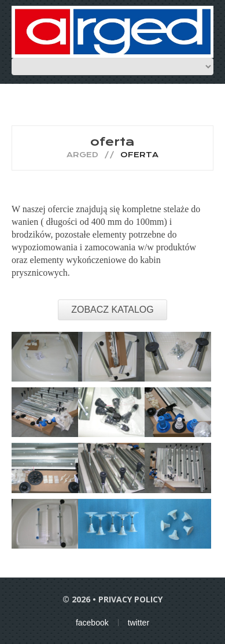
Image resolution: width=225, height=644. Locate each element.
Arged (82, 155)
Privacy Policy (130, 599)
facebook (92, 623)
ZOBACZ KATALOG (113, 310)
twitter (139, 623)
